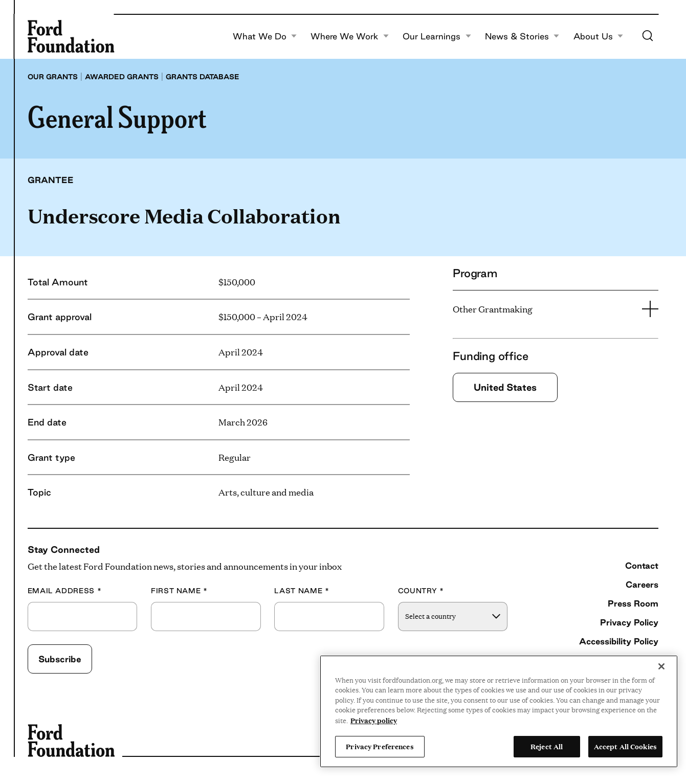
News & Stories (522, 36)
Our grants (53, 77)
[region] (499, 711)
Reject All (547, 746)
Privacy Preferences (380, 746)
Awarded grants (122, 77)
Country (421, 591)
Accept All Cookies (625, 746)
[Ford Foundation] (71, 36)
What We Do (265, 36)
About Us (599, 36)
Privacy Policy (629, 622)
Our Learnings (437, 36)
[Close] (661, 666)
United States (505, 387)
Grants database (203, 77)
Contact (642, 565)
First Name (179, 591)
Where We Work (350, 36)
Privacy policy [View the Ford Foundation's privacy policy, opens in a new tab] (374, 720)
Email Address (65, 591)
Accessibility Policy (619, 641)
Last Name (302, 591)
